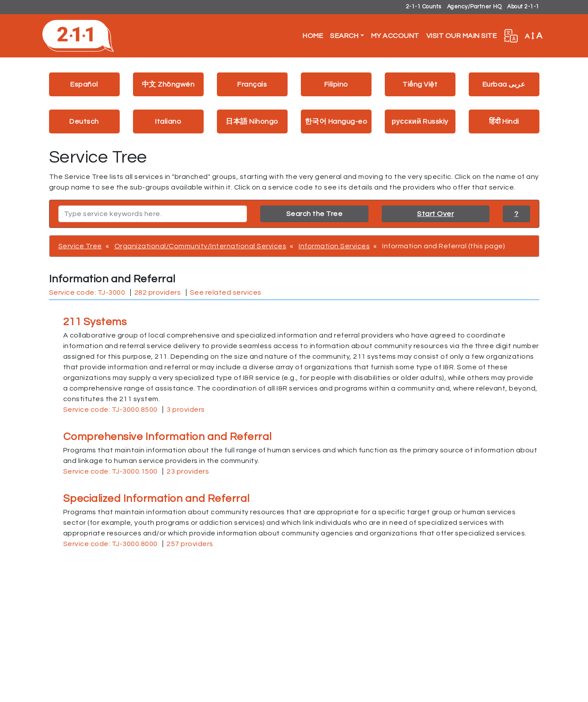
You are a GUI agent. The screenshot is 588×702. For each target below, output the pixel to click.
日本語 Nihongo (252, 121)
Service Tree (80, 246)
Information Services (334, 246)
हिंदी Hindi (504, 121)
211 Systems (95, 322)
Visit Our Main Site (462, 36)
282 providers (158, 292)
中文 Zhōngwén (168, 84)
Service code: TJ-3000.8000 (110, 544)
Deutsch (84, 121)
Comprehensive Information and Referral (167, 437)
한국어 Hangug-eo (336, 121)
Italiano (168, 121)
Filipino (336, 84)
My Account (395, 36)
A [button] (534, 36)
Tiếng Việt (420, 84)
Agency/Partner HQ (474, 7)
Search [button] (344, 36)
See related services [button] (226, 292)
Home (313, 36)
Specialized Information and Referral (156, 499)
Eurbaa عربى (504, 84)
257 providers (190, 544)
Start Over (435, 214)
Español (84, 84)
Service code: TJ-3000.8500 (110, 410)
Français (252, 84)
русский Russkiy (420, 121)
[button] (511, 36)
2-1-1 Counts (424, 7)
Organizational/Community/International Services (201, 246)
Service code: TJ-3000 (87, 292)
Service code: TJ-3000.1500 (110, 471)
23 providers (188, 471)
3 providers (186, 410)
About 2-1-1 (523, 7)
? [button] (516, 214)
